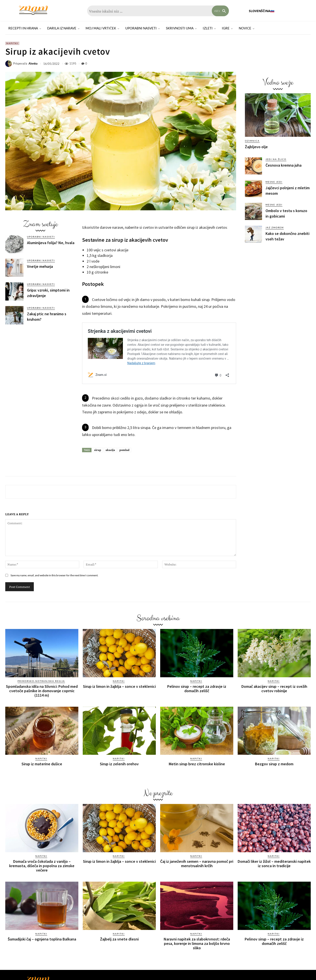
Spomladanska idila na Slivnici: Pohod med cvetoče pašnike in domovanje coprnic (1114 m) (42, 691)
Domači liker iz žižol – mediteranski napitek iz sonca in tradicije (274, 864)
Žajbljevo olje (256, 147)
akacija (110, 450)
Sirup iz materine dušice (42, 764)
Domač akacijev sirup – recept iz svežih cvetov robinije (274, 689)
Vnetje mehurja (40, 266)
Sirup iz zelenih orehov (119, 764)
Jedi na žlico (276, 159)
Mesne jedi (274, 182)
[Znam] (33, 10)
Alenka (33, 64)
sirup (98, 450)
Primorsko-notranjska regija (41, 681)
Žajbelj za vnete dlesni (119, 939)
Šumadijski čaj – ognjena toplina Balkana (42, 939)
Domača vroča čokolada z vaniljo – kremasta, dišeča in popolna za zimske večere (42, 866)
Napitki (12, 43)
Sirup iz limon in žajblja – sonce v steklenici (119, 686)
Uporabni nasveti (41, 237)
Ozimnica (252, 141)
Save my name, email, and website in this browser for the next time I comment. (54, 575)
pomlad (124, 450)
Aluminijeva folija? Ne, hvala (51, 243)
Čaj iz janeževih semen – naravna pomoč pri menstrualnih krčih (197, 864)
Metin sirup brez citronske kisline (197, 764)
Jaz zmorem (275, 227)
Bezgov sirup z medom (274, 764)
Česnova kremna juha (284, 165)
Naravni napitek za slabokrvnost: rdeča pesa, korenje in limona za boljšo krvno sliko (197, 943)
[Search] (220, 11)
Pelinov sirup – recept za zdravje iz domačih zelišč (197, 689)
